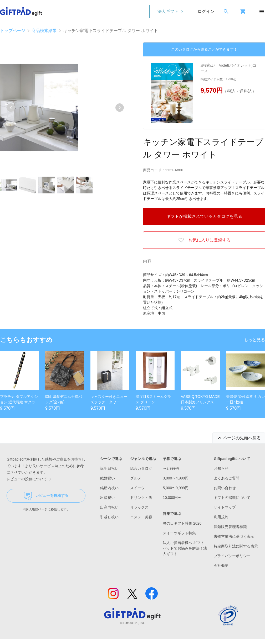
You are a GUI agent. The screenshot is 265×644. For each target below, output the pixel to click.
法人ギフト (168, 11)
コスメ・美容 (141, 517)
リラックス (139, 507)
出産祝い (108, 498)
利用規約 (221, 517)
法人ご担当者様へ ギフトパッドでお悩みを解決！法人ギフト (185, 548)
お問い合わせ (225, 488)
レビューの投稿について (30, 479)
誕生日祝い (109, 468)
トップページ (13, 31)
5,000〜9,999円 (176, 488)
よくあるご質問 (227, 478)
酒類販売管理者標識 (230, 527)
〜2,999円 (171, 468)
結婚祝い (108, 478)
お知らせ (221, 468)
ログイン (206, 11)
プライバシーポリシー (232, 556)
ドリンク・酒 (141, 498)
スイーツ (137, 488)
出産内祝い (109, 507)
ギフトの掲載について (232, 498)
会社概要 (221, 566)
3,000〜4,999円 (176, 478)
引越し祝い (109, 517)
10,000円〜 (172, 498)
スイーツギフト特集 (179, 533)
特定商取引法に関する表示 (236, 546)
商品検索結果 (44, 31)
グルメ (136, 478)
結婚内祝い (109, 488)
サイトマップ (225, 507)
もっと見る (254, 340)
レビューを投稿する (46, 496)
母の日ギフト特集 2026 (182, 523)
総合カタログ (141, 468)
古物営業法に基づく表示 (234, 536)
